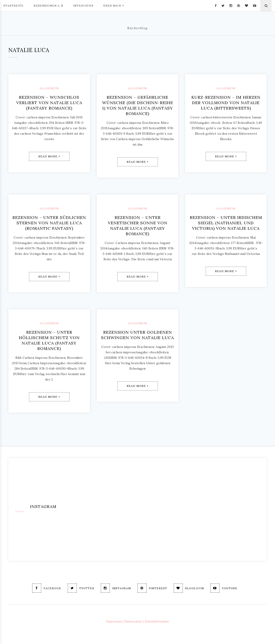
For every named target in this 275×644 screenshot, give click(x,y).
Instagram (116, 588)
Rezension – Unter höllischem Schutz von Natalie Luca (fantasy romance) (49, 340)
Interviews (83, 6)
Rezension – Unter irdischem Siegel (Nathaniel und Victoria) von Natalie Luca (226, 223)
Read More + (49, 156)
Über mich (114, 5)
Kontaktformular (157, 621)
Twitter (81, 588)
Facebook (47, 588)
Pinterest (152, 588)
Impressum (114, 621)
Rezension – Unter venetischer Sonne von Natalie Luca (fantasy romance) (138, 226)
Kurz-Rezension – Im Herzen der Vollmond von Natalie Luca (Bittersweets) (226, 103)
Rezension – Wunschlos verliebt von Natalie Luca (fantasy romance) (49, 103)
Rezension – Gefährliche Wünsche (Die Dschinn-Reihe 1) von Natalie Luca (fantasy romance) (138, 105)
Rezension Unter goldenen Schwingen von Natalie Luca (137, 335)
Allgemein (49, 88)
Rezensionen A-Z (48, 6)
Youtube (224, 588)
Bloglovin (189, 588)
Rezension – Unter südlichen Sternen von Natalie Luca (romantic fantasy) (49, 223)
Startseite (13, 6)
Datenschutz (133, 621)
